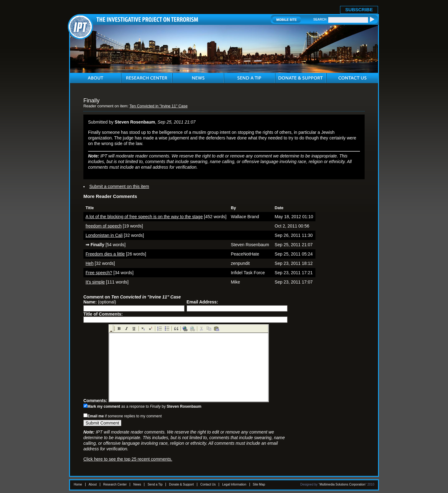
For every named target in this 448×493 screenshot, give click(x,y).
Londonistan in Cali (104, 235)
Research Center (115, 484)
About (93, 484)
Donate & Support (181, 484)
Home (78, 484)
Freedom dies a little (105, 254)
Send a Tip (155, 484)
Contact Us (208, 484)
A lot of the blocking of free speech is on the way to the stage (144, 217)
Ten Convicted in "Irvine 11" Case (159, 106)
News (137, 484)
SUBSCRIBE (359, 9)
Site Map (259, 484)
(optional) (100, 302)
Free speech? (99, 273)
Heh (90, 263)
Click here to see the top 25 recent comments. (128, 459)
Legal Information (234, 484)
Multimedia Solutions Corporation (342, 484)
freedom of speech (104, 226)
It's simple (95, 282)
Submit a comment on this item (119, 186)
